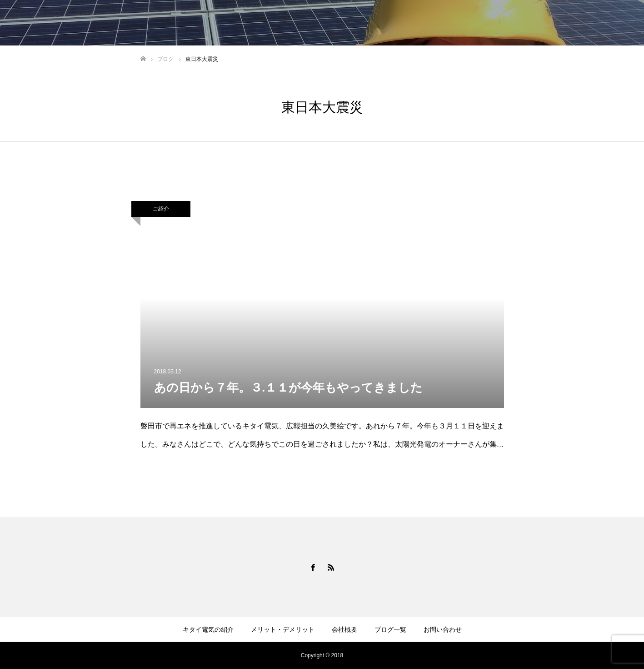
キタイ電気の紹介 (208, 629)
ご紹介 (161, 209)
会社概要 (344, 629)
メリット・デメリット (283, 629)
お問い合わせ (443, 629)
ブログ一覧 (390, 629)
